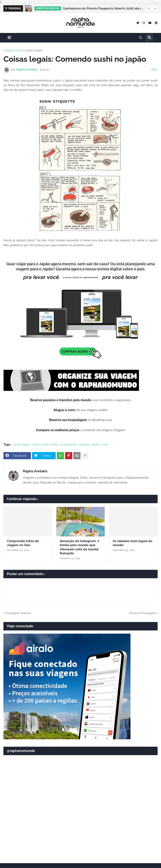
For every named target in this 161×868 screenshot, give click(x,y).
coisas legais (33, 50)
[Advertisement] (80, 826)
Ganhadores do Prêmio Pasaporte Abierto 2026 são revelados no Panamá (103, 8)
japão (96, 444)
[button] (149, 9)
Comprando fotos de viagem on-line (23, 542)
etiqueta (84, 444)
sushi (105, 444)
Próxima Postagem (142, 612)
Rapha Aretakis (35, 470)
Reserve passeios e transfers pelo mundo (61, 400)
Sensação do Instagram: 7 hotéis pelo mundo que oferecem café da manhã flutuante (79, 546)
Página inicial (12, 50)
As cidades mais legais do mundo (133, 542)
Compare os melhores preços (58, 429)
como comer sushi (44, 444)
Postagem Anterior (18, 612)
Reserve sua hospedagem (68, 419)
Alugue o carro (64, 409)
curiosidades (68, 444)
